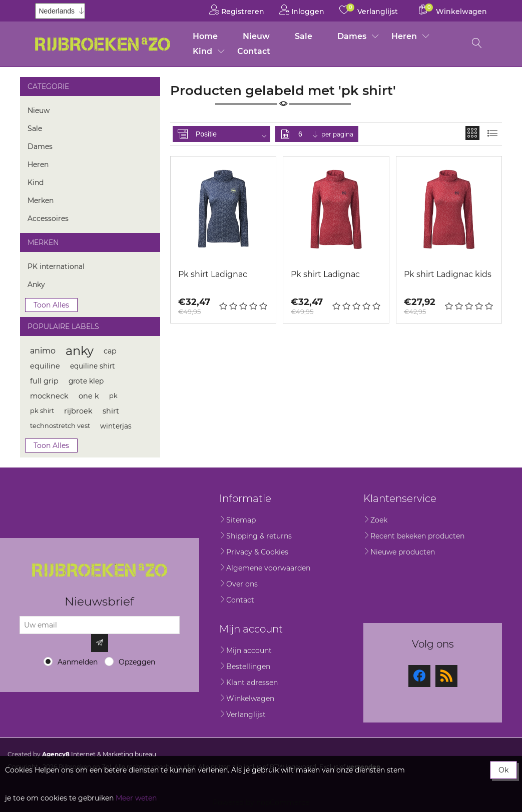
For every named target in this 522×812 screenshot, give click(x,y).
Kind (202, 51)
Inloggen (302, 10)
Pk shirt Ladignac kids (448, 274)
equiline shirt (93, 366)
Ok (503, 770)
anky (80, 351)
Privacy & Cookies (257, 552)
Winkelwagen (250, 698)
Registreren (237, 10)
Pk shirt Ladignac (213, 274)
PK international (56, 266)
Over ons (242, 584)
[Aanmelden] (100, 625)
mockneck (49, 396)
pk (113, 396)
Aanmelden (78, 662)
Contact (254, 51)
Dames (352, 36)
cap (110, 351)
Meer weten (136, 798)
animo (43, 351)
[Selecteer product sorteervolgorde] (232, 134)
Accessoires (48, 218)
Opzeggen (137, 662)
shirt (111, 411)
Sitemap (241, 520)
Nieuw (256, 36)
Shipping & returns (259, 536)
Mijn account (249, 650)
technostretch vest (60, 426)
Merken (41, 200)
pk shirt (42, 411)
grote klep (86, 381)
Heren (404, 36)
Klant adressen (252, 682)
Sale (304, 36)
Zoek (379, 520)
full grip (44, 381)
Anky (36, 284)
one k (89, 396)
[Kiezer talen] (60, 11)
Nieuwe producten (403, 552)
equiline (45, 366)
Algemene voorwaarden (268, 568)
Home (205, 36)
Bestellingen (248, 666)
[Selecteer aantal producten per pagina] (309, 134)
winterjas (116, 426)
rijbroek (78, 411)
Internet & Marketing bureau (99, 754)
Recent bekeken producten (417, 536)
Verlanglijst (246, 714)
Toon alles (51, 305)
